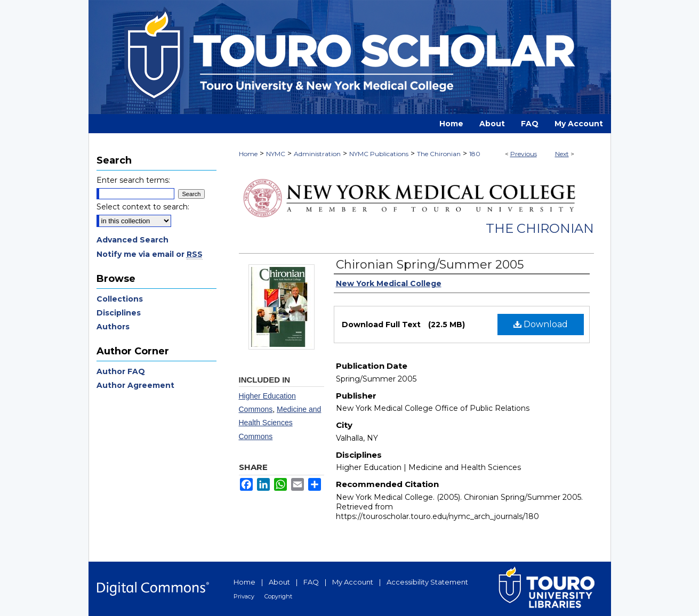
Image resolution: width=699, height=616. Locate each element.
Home (248, 154)
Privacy (244, 596)
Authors (113, 327)
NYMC (276, 154)
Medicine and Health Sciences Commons (280, 423)
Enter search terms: (133, 180)
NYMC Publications (379, 154)
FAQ (311, 582)
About (279, 582)
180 (475, 154)
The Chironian (439, 154)
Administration (317, 154)
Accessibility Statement (427, 582)
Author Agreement (135, 385)
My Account (353, 582)
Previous (524, 154)
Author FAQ (121, 371)
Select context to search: (143, 207)
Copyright (278, 596)
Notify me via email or (150, 254)
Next (562, 154)
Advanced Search (132, 240)
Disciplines (119, 313)
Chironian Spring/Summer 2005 (430, 265)
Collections (120, 299)
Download (541, 324)
